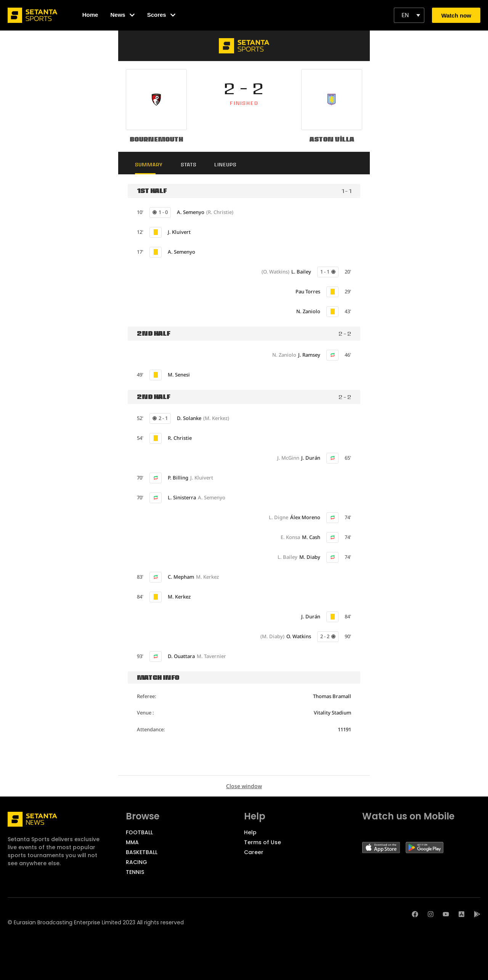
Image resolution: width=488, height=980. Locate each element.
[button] (409, 15)
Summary (150, 165)
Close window (244, 786)
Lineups (230, 165)
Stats (192, 165)
